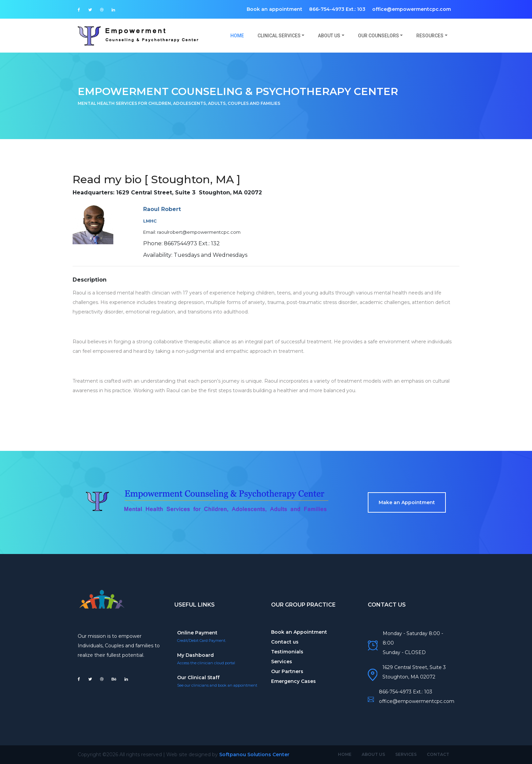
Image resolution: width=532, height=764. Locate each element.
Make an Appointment (407, 502)
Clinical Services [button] (279, 36)
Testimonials (287, 652)
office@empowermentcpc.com (412, 9)
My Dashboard (195, 655)
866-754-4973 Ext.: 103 (337, 9)
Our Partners (287, 671)
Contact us (285, 642)
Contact (438, 754)
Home (241, 35)
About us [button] (329, 36)
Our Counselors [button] (378, 36)
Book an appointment (274, 9)
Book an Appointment (299, 632)
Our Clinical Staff (198, 677)
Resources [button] (430, 36)
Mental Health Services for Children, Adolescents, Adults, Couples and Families (179, 103)
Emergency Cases (293, 681)
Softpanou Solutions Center (254, 755)
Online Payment (197, 633)
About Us (373, 754)
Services (282, 662)
